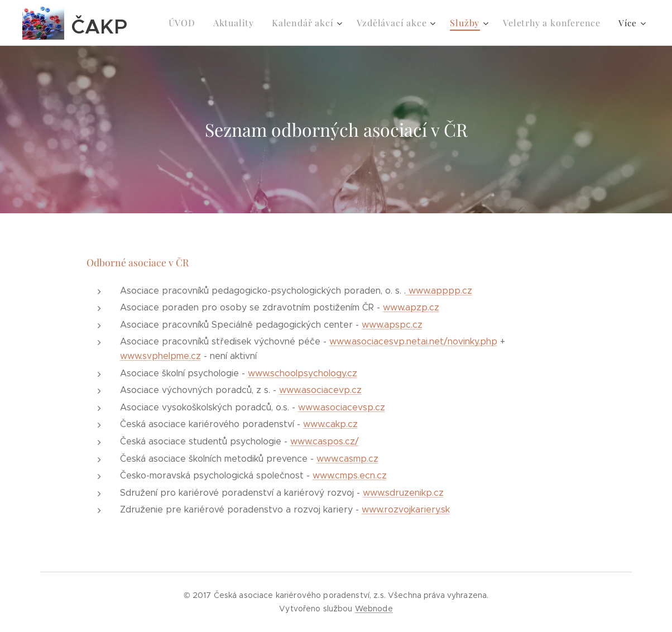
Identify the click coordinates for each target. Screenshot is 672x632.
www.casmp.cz (347, 459)
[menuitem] (200, 23)
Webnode (374, 609)
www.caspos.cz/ (325, 441)
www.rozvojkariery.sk (406, 509)
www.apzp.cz (411, 307)
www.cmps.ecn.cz (350, 475)
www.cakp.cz (330, 424)
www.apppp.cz (439, 291)
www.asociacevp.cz (320, 390)
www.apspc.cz (392, 325)
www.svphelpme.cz (160, 356)
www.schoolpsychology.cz (303, 373)
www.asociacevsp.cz (342, 407)
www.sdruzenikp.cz (403, 493)
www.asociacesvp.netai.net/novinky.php (413, 341)
